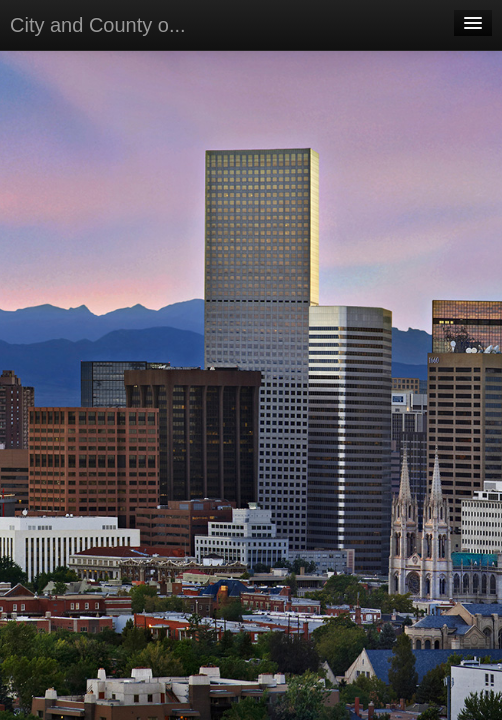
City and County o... (98, 25)
